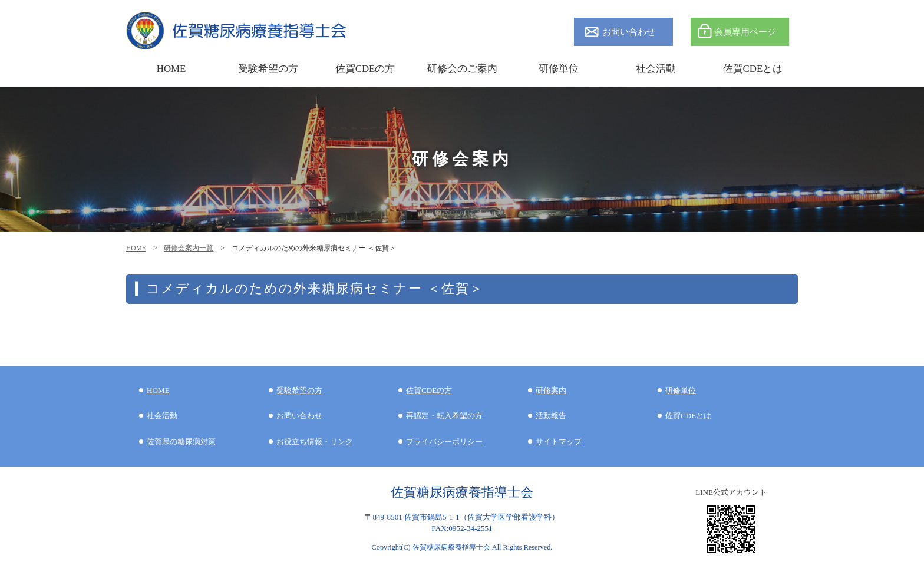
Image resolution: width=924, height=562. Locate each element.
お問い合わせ (629, 32)
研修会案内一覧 (189, 248)
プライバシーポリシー (444, 442)
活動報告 (551, 416)
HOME (136, 248)
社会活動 (162, 416)
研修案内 (551, 390)
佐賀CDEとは (753, 69)
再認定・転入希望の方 (444, 416)
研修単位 (681, 390)
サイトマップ (559, 442)
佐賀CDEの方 (429, 390)
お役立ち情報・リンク (315, 442)
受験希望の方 (268, 69)
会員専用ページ (745, 32)
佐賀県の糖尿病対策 (181, 442)
